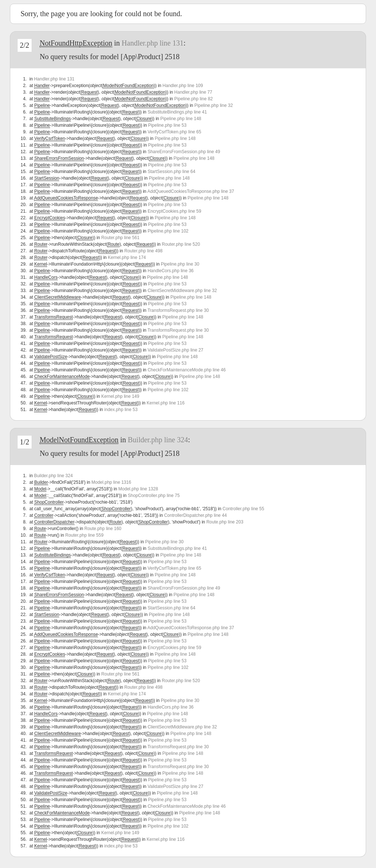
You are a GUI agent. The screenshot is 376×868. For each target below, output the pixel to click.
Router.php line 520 (181, 244)
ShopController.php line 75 (154, 496)
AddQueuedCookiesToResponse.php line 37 (191, 191)
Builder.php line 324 (158, 440)
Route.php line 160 (103, 529)
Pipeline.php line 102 (168, 231)
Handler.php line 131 (152, 43)
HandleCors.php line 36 (171, 271)
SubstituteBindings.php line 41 (177, 112)
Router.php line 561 (120, 238)
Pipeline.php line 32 (214, 105)
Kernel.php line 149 (120, 396)
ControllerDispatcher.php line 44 (196, 515)
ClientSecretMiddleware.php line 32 (182, 291)
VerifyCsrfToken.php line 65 (174, 132)
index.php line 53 (121, 410)
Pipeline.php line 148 (181, 119)
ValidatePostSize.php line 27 (176, 350)
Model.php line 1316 (111, 482)
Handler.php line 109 (183, 86)
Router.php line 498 (144, 251)
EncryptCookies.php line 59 (174, 211)
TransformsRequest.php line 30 (178, 310)
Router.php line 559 (84, 535)
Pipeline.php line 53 (167, 125)
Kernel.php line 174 (127, 257)
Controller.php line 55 (243, 509)
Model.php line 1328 (138, 489)
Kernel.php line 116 (165, 403)
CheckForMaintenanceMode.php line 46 (187, 370)
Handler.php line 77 (193, 92)
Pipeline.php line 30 (180, 264)
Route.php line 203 (225, 522)
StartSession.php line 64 (171, 172)
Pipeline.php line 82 (194, 99)
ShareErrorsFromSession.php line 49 (184, 152)
